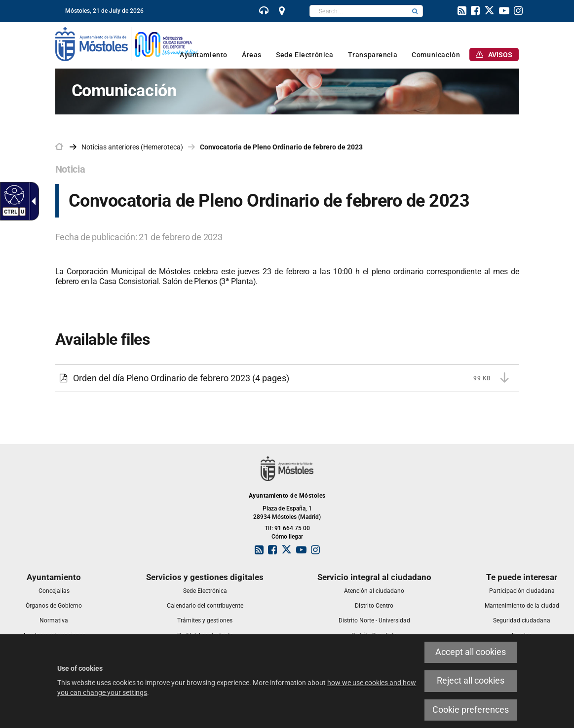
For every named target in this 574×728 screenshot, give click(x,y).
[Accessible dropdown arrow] (32, 201)
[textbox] (359, 11)
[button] (415, 11)
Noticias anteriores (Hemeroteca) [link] (132, 147)
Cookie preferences (471, 710)
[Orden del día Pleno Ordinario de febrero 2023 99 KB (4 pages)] (287, 378)
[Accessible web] (13, 194)
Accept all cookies (471, 652)
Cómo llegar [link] (287, 537)
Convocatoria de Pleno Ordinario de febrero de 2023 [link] (281, 147)
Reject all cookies (471, 681)
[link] (264, 12)
